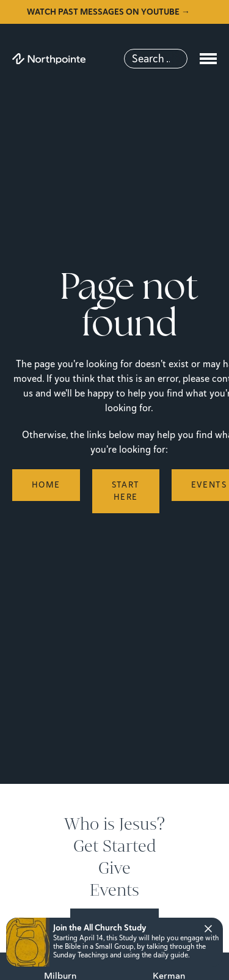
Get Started (115, 846)
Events (114, 890)
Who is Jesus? (114, 824)
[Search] (156, 59)
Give (114, 868)
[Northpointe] (49, 59)
